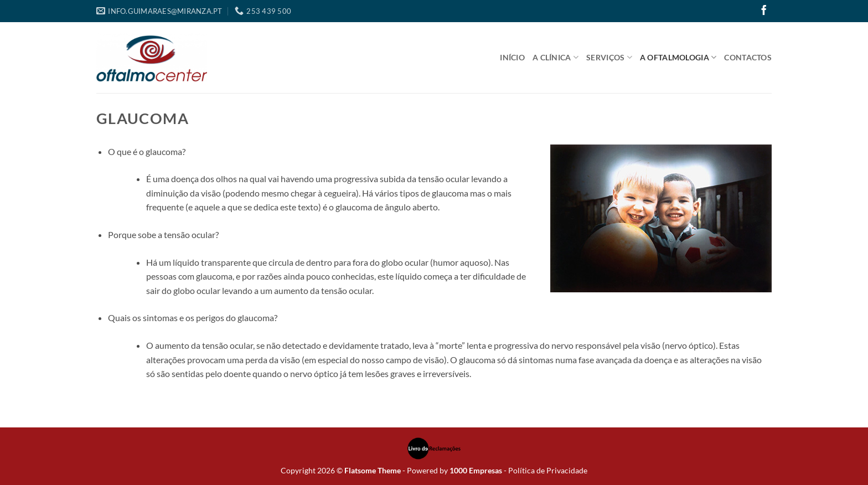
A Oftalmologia (678, 57)
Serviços (609, 57)
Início (512, 57)
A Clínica (556, 57)
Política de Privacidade (548, 470)
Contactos (748, 57)
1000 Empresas (476, 470)
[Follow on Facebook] (764, 11)
